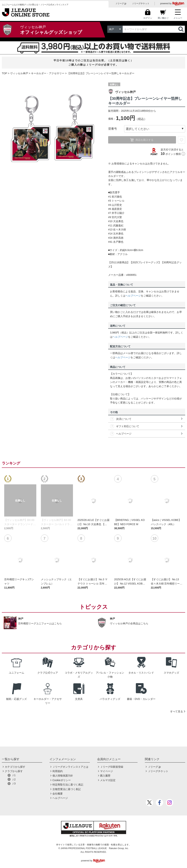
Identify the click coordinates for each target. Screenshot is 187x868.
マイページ (107, 771)
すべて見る (177, 711)
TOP (4, 73)
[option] (52, 128)
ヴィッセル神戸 (19, 73)
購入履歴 (105, 776)
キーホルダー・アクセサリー (48, 73)
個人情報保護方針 (63, 776)
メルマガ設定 (108, 780)
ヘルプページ (133, 296)
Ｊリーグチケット (141, 3)
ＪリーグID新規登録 (112, 767)
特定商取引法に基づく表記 (68, 785)
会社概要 (58, 794)
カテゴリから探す (15, 767)
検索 (181, 29)
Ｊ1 (14, 775)
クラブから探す (14, 771)
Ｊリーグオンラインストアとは (70, 767)
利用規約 (58, 771)
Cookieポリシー (62, 780)
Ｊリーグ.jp (121, 3)
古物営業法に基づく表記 (67, 789)
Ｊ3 (14, 783)
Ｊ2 (14, 779)
